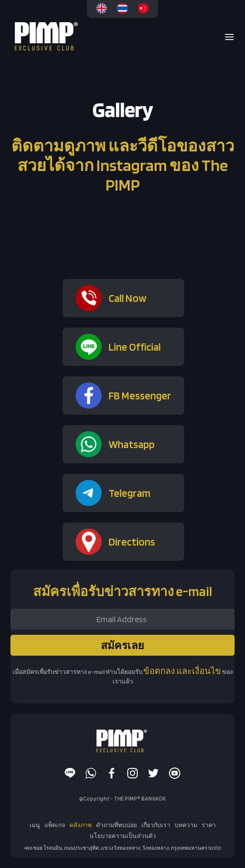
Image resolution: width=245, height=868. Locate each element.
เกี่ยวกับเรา (156, 825)
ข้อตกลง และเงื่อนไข (182, 671)
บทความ (186, 825)
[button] (227, 37)
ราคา (209, 825)
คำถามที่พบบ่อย (116, 825)
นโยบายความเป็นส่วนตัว (123, 836)
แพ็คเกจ (55, 825)
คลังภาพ (81, 825)
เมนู (35, 825)
